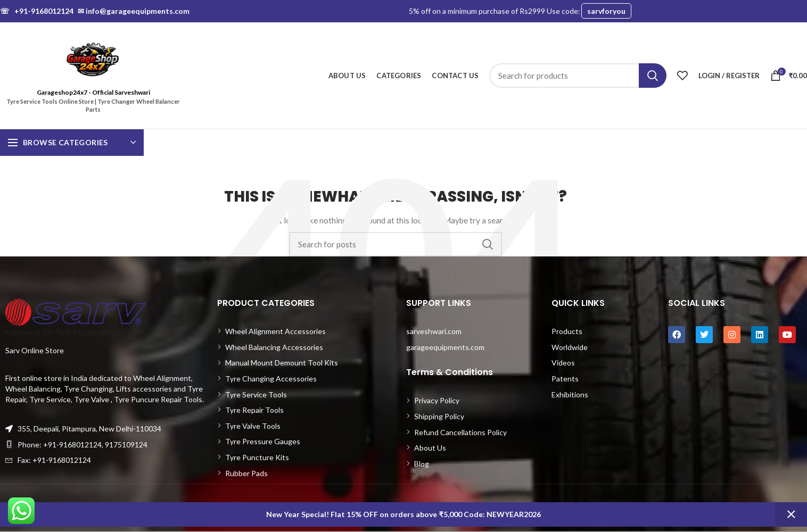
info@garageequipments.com (134, 11)
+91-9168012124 (37, 11)
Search (653, 76)
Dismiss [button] (791, 514)
